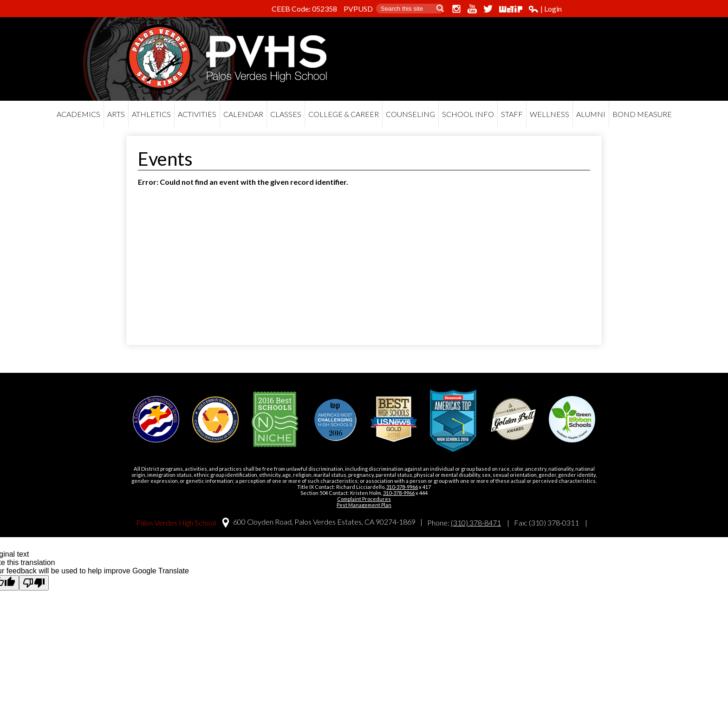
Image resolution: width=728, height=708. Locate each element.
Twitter (488, 9)
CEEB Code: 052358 (304, 9)
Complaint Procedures (364, 499)
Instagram (456, 9)
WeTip (511, 9)
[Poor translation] (34, 583)
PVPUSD (358, 9)
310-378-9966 (402, 487)
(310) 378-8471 (476, 523)
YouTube (472, 9)
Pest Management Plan (364, 505)
